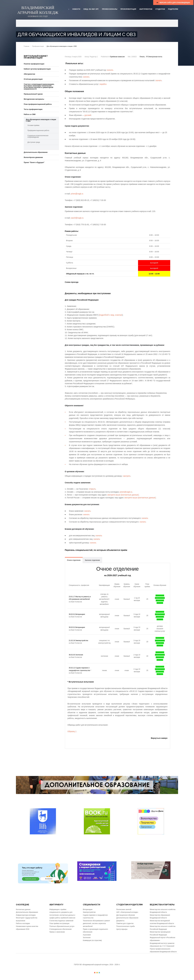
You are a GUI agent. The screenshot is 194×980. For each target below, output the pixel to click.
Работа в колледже (23, 923)
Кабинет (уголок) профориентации (37, 69)
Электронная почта (154, 57)
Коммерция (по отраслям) (92, 940)
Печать (142, 57)
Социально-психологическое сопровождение (38, 136)
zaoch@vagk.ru (77, 218)
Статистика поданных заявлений (61, 921)
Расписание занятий (124, 909)
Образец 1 (72, 731)
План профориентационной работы (38, 104)
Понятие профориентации (34, 64)
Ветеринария (88, 909)
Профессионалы (110, 9)
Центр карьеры (122, 929)
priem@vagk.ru (77, 194)
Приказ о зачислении (57, 932)
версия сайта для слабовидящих (173, 3)
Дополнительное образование (36, 152)
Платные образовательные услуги (62, 926)
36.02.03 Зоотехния (76, 655)
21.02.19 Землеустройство (79, 641)
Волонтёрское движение (33, 157)
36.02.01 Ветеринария (77, 614)
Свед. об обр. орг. (91, 9)
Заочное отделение (92, 560)
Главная (27, 46)
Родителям (173, 9)
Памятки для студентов (125, 923)
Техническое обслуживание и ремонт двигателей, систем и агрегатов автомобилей (96, 924)
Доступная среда (34, 142)
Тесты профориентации (33, 109)
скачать (110, 70)
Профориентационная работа (38, 130)
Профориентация (128, 9)
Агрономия (87, 935)
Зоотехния (87, 938)
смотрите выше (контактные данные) (123, 495)
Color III (99, 973)
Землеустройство (89, 912)
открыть (92, 489)
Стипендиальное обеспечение (60, 929)
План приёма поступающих (59, 923)
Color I (95, 973)
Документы (120, 921)
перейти (103, 84)
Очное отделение (74, 560)
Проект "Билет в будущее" (34, 162)
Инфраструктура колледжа (26, 915)
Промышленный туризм (33, 94)
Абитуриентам (146, 9)
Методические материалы (34, 99)
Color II (97, 973)
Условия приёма (33, 125)
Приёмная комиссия (117, 57)
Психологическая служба (125, 926)
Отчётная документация (33, 79)
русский (88, 115)
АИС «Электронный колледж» (127, 912)
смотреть (127, 476)
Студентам (160, 9)
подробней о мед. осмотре (111, 315)
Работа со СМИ (30, 114)
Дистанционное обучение (126, 915)
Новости (76, 9)
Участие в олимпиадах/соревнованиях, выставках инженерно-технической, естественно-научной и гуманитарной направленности (39, 87)
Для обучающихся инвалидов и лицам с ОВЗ (41, 120)
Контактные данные (23, 909)
